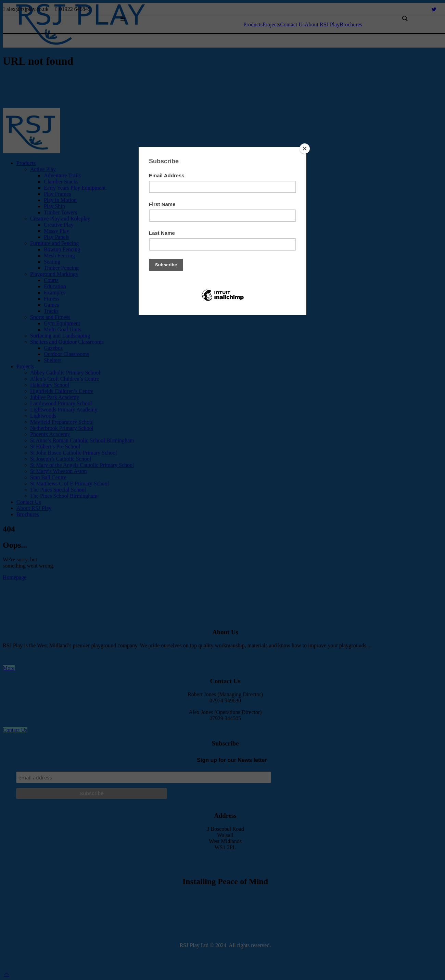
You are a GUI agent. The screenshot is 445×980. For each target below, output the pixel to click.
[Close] (305, 149)
